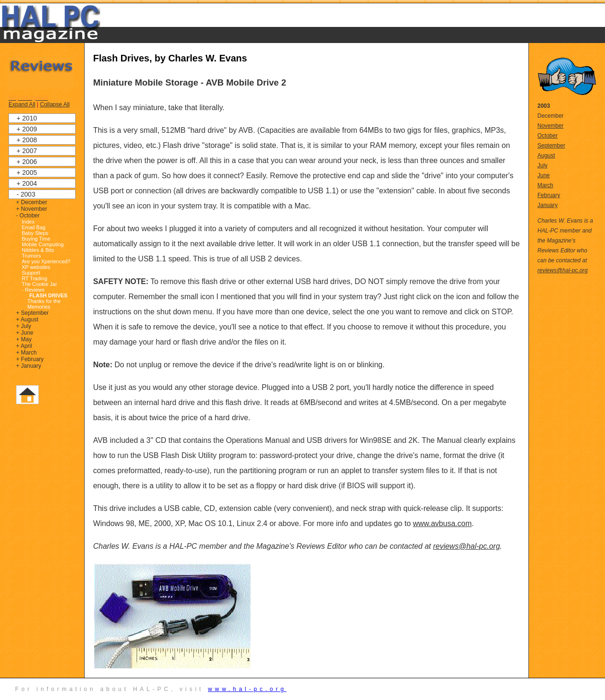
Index (28, 222)
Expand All (22, 104)
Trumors (31, 256)
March (545, 185)
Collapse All (55, 104)
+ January (29, 366)
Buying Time (36, 239)
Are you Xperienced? (46, 261)
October (548, 136)
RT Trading (35, 278)
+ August (27, 320)
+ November (32, 209)
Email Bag (34, 227)
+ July (24, 326)
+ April (24, 346)
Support (31, 273)
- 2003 (26, 194)
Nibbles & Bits (38, 250)
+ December (32, 202)
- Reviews (33, 290)
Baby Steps (35, 233)
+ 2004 (27, 183)
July (542, 165)
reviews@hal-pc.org (467, 546)
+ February (30, 359)
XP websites (36, 267)
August (546, 156)
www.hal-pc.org (247, 689)
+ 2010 (27, 118)
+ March (26, 353)
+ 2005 (27, 173)
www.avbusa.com (442, 523)
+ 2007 (27, 151)
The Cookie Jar (39, 284)
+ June (25, 333)
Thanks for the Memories (44, 304)
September (551, 146)
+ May (24, 339)
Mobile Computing (43, 244)
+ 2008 (27, 140)
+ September (32, 313)
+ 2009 (27, 129)
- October (28, 216)
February (549, 195)
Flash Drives (48, 295)
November (550, 126)
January (548, 205)
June (544, 175)
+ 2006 (27, 162)
